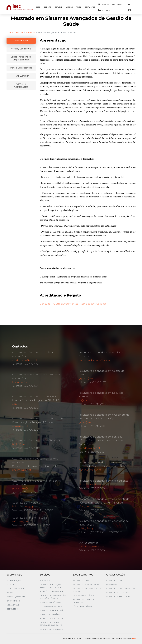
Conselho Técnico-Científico (121, 589)
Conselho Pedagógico (118, 593)
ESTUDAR (59, 7)
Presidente (112, 585)
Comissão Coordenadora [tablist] (21, 85)
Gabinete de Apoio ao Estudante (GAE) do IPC (51, 624)
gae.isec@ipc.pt (22, 470)
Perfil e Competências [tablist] (21, 68)
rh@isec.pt (85, 400)
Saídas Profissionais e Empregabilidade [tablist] (21, 58)
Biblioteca (45, 581)
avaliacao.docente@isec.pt (95, 360)
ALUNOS (69, 7)
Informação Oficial (16, 597)
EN (129, 4)
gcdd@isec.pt (87, 422)
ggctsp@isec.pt (88, 378)
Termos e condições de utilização (97, 639)
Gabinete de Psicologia (51, 629)
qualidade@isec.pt (90, 470)
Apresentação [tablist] (21, 41)
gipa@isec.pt (86, 506)
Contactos (12, 609)
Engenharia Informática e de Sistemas (87, 590)
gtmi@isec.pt (87, 528)
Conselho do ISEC (115, 581)
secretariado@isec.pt (91, 547)
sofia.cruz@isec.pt (23, 521)
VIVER (79, 7)
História (11, 593)
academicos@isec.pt (25, 360)
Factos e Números (15, 589)
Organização (13, 601)
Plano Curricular (21, 76)
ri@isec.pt (18, 404)
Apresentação (14, 581)
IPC (130, 10)
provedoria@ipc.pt (23, 488)
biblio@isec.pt (21, 444)
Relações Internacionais (52, 591)
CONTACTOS (90, 7)
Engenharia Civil (81, 581)
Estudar (20, 32)
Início (11, 32)
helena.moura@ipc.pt (25, 506)
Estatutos (12, 585)
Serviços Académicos (50, 602)
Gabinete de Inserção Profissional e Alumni (50, 586)
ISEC (38, 7)
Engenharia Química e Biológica (84, 601)
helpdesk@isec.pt (89, 448)
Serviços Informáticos (51, 614)
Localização (13, 605)
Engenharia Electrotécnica (87, 585)
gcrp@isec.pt (20, 426)
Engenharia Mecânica (84, 595)
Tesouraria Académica (51, 606)
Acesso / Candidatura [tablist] (21, 49)
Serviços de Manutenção (52, 610)
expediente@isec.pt (91, 484)
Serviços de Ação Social (52, 618)
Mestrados (31, 32)
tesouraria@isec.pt (23, 382)
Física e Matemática (82, 606)
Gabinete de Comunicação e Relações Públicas (53, 597)
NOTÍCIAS (47, 7)
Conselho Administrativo (119, 597)
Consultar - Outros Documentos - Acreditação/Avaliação (73, 304)
